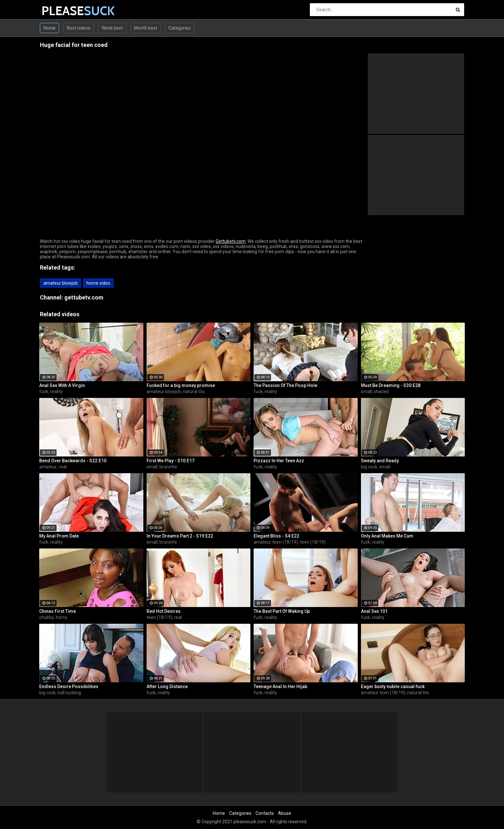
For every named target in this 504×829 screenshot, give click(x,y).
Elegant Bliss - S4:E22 (276, 536)
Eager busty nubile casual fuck (393, 686)
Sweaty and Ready (380, 461)
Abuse (285, 813)
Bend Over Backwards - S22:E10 (73, 461)
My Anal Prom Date (59, 536)
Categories (180, 28)
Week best (112, 28)
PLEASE (58, 11)
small (366, 391)
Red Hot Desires (164, 611)
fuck (44, 391)
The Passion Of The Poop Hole (285, 385)
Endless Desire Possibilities (69, 686)
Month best (146, 28)
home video (98, 283)
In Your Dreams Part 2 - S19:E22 (180, 536)
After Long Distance (167, 686)
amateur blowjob (61, 283)
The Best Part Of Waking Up (282, 611)
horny (62, 617)
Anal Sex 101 (374, 611)
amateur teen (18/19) (276, 542)
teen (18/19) (313, 542)
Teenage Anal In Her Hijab (280, 686)
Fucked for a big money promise (181, 385)
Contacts (265, 813)
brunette (168, 467)
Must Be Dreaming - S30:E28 (391, 385)
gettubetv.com (84, 297)
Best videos (79, 28)
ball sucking (69, 693)
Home (50, 28)
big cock (369, 467)
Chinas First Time (58, 611)
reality (56, 391)
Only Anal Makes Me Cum (387, 536)
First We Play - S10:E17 (171, 461)
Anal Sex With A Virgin (62, 385)
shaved (381, 391)
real (63, 467)
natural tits (194, 391)
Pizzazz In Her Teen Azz (279, 461)
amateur (48, 467)
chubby (47, 617)
